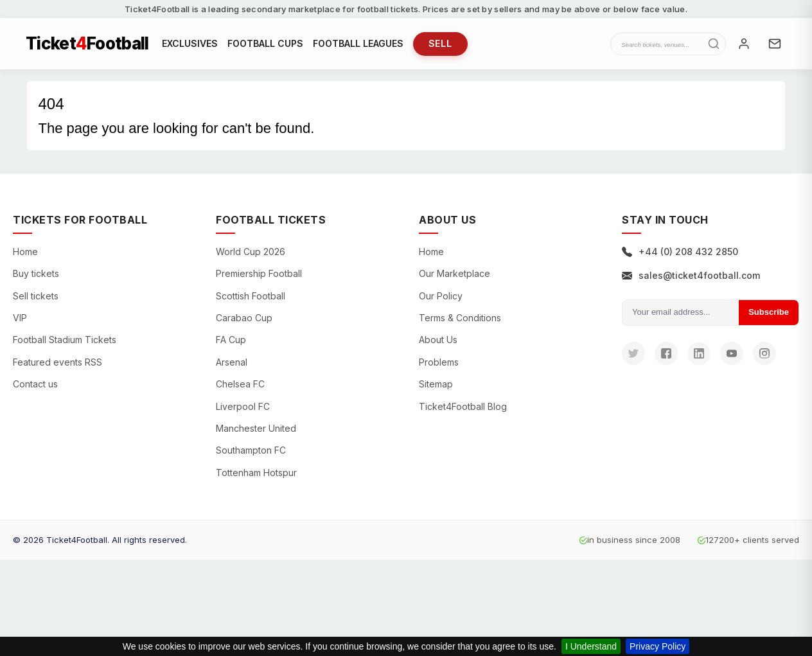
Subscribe (769, 312)
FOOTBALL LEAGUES (358, 43)
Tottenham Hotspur (256, 473)
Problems (439, 362)
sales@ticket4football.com (691, 275)
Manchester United (256, 428)
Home (25, 252)
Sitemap (436, 384)
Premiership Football (259, 273)
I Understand (591, 646)
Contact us (35, 384)
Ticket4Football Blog (463, 406)
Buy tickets (36, 273)
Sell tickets (36, 296)
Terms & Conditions (460, 318)
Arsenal (232, 362)
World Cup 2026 (251, 252)
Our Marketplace (455, 273)
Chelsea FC (240, 384)
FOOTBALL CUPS (265, 43)
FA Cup (231, 340)
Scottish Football (251, 296)
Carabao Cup (244, 318)
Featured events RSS (57, 362)
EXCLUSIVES (190, 43)
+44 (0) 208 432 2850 (680, 252)
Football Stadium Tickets (65, 340)
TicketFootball (87, 44)
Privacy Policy (658, 646)
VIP (20, 318)
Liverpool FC (243, 406)
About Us (438, 340)
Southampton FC (251, 450)
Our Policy (441, 296)
